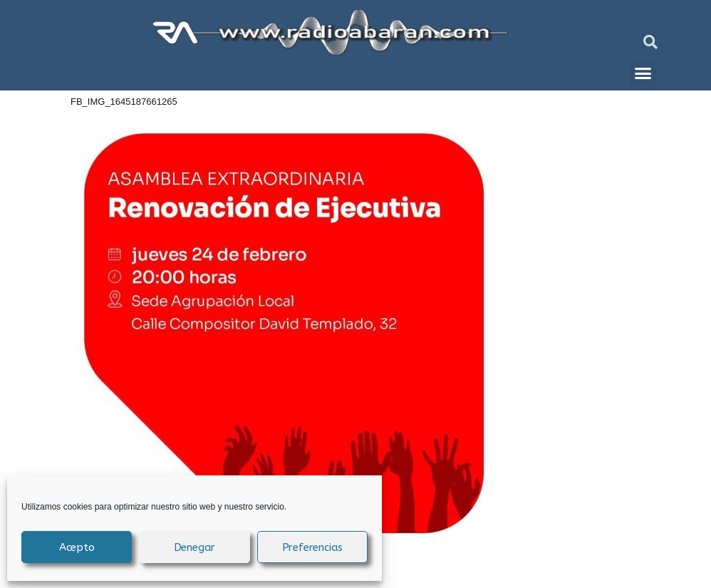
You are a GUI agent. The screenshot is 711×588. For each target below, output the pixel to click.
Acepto (77, 547)
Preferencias (313, 547)
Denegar (195, 547)
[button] (650, 42)
